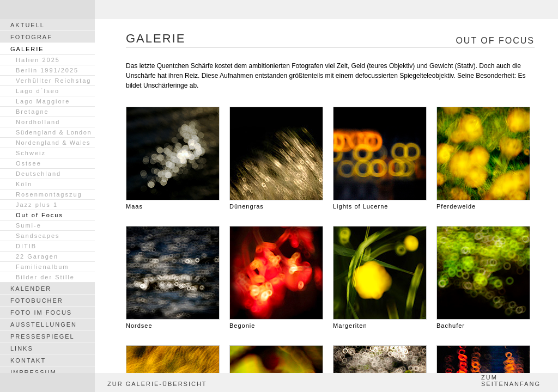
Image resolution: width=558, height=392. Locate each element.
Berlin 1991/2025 (47, 70)
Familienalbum (43, 267)
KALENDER (31, 289)
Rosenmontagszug (49, 194)
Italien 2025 (38, 60)
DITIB (26, 246)
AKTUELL (28, 25)
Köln (24, 184)
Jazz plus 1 (37, 205)
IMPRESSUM (34, 372)
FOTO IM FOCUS (41, 313)
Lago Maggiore (43, 101)
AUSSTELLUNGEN (44, 324)
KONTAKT (28, 360)
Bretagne (32, 112)
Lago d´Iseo (38, 91)
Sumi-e (29, 225)
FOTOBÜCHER (37, 301)
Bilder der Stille (45, 277)
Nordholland (38, 122)
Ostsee (29, 163)
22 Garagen (37, 256)
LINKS (22, 348)
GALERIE (27, 49)
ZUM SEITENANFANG (511, 381)
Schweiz (31, 153)
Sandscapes (38, 236)
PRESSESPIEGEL (43, 336)
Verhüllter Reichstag (53, 81)
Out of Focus (40, 215)
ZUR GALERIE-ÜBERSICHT (157, 384)
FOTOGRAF (31, 37)
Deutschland (38, 174)
